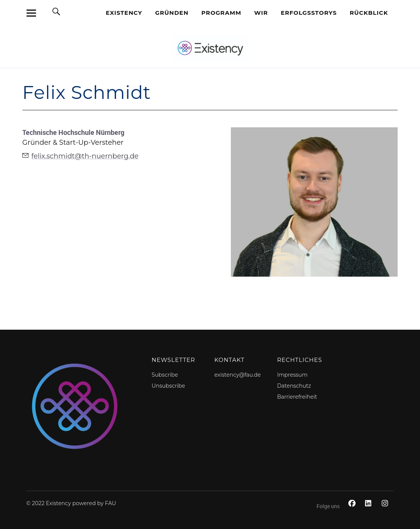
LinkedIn (370, 512)
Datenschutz (294, 386)
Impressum (292, 375)
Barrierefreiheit (297, 397)
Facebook (353, 512)
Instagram (386, 512)
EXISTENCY (124, 13)
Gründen (172, 13)
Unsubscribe (168, 386)
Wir (261, 13)
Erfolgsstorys (309, 13)
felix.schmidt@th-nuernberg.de (85, 156)
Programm (221, 13)
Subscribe (165, 375)
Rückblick (369, 13)
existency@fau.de (238, 375)
